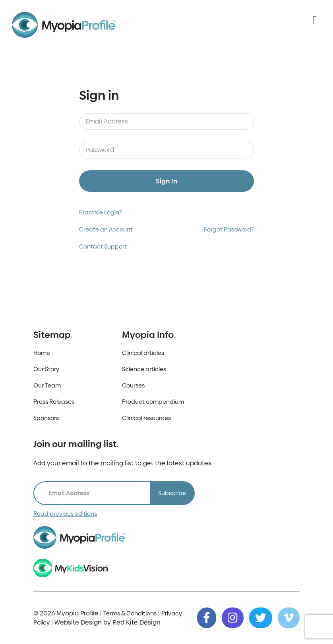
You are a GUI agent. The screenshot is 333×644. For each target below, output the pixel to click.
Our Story (46, 369)
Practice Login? (101, 212)
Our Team (47, 385)
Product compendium (153, 402)
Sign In (166, 181)
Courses (133, 385)
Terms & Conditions (130, 613)
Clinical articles (143, 353)
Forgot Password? (229, 229)
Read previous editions (65, 514)
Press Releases (54, 402)
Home (42, 353)
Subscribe (172, 493)
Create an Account (106, 229)
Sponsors (46, 418)
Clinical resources (146, 418)
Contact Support (103, 246)
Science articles (144, 369)
